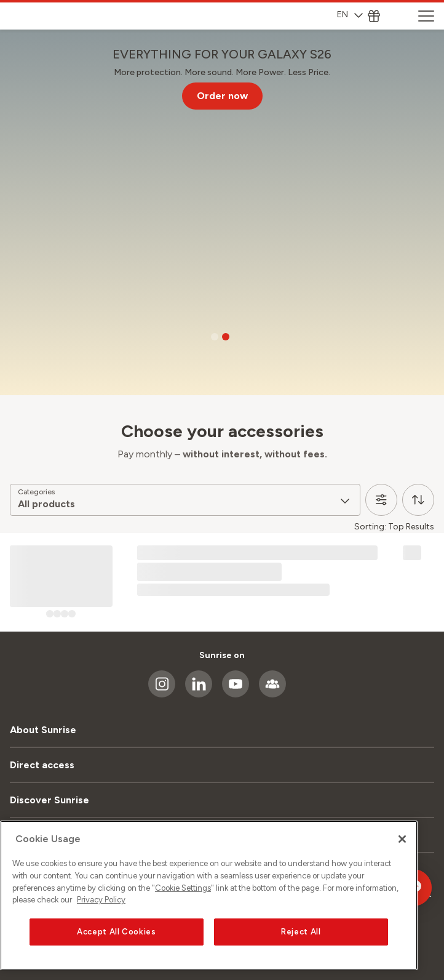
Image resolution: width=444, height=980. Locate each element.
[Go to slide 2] (226, 337)
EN (350, 14)
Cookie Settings (183, 888)
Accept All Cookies (117, 932)
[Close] (402, 839)
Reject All (301, 932)
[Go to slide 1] (215, 337)
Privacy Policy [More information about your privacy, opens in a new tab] (101, 900)
